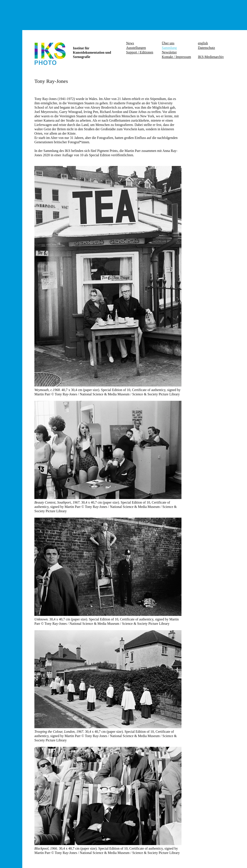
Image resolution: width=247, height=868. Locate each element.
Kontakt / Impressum (176, 57)
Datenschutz (206, 48)
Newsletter (169, 52)
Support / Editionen (140, 52)
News (130, 43)
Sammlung (169, 48)
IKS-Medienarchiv (211, 57)
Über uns (168, 43)
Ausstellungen (136, 48)
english (203, 43)
